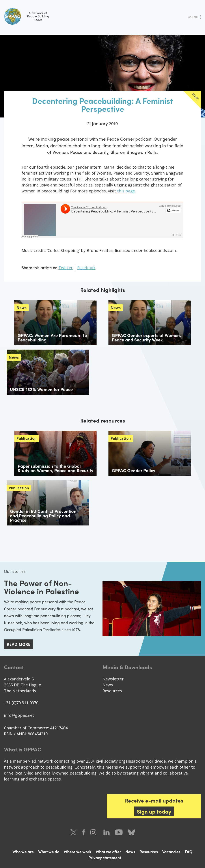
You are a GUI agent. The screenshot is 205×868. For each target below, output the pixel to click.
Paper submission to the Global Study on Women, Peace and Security (55, 468)
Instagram (94, 832)
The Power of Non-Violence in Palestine (41, 587)
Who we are (23, 851)
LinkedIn (106, 832)
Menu (193, 17)
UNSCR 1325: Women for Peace (41, 389)
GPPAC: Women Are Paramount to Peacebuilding (52, 337)
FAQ (189, 851)
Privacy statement (105, 857)
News (108, 685)
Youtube (119, 832)
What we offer (108, 851)
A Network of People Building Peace (27, 16)
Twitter (66, 268)
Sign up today (154, 811)
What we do (49, 851)
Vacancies (171, 851)
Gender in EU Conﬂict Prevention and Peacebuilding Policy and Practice (43, 515)
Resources (112, 691)
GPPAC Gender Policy (133, 470)
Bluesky (131, 832)
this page (126, 191)
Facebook (86, 268)
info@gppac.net (19, 715)
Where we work (77, 851)
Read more (19, 644)
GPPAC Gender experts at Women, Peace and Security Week (146, 337)
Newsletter (113, 679)
